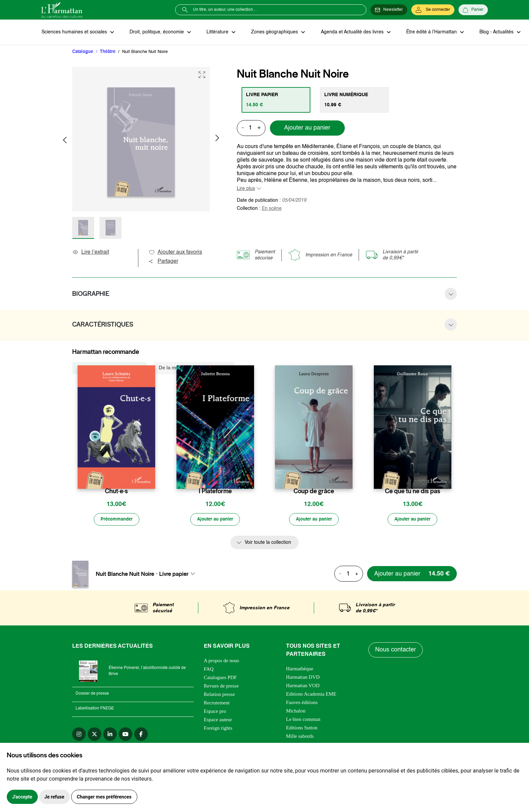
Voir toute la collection (268, 543)
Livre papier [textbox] (174, 575)
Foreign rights (218, 729)
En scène (272, 209)
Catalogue (83, 52)
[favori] (151, 478)
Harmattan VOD (303, 686)
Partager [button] (163, 262)
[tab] (276, 100)
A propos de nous (221, 661)
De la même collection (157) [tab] (109, 368)
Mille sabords (300, 737)
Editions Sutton (302, 728)
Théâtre (108, 52)
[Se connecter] (433, 10)
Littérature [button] (216, 32)
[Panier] (473, 10)
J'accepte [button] (22, 797)
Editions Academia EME (311, 695)
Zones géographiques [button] (273, 32)
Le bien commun (303, 720)
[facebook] (141, 735)
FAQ (209, 670)
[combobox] (179, 575)
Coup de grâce (314, 492)
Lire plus (246, 189)
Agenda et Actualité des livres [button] (350, 32)
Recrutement (217, 703)
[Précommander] (116, 520)
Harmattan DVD (303, 678)
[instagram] (79, 735)
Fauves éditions (302, 703)
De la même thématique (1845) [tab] (194, 368)
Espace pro (215, 712)
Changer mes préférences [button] (104, 797)
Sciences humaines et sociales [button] (75, 32)
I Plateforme (215, 492)
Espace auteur (218, 720)
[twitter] (94, 735)
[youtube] (126, 735)
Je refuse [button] (54, 797)
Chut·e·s (116, 492)
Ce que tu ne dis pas (413, 492)
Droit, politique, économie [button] (156, 32)
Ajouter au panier (307, 129)
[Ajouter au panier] (215, 520)
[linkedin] (110, 735)
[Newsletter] (389, 10)
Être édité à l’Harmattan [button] (428, 32)
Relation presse (219, 695)
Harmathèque (300, 669)
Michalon (296, 711)
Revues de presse (221, 687)
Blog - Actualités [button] (492, 32)
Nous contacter (396, 651)
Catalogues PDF (220, 678)
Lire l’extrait (91, 253)
